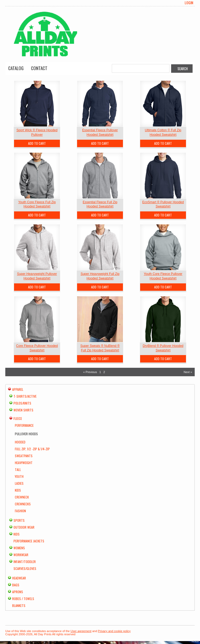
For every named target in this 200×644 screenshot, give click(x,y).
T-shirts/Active (25, 396)
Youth (19, 476)
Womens (19, 548)
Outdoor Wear (24, 527)
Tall (18, 470)
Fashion (20, 511)
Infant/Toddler (25, 562)
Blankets (19, 606)
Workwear (21, 555)
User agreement (81, 631)
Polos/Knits (22, 403)
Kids (18, 490)
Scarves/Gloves (25, 568)
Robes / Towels (23, 599)
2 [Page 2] (104, 372)
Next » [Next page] (188, 372)
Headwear (19, 578)
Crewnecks (23, 504)
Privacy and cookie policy (114, 631)
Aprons (18, 592)
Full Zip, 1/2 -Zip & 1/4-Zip (32, 449)
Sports (19, 520)
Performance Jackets (29, 541)
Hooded (20, 442)
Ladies (19, 483)
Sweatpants (24, 456)
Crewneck (22, 497)
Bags (16, 585)
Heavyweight (24, 463)
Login (189, 3)
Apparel (18, 389)
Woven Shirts (23, 410)
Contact (39, 68)
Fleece (18, 418)
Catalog (16, 68)
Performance (24, 425)
